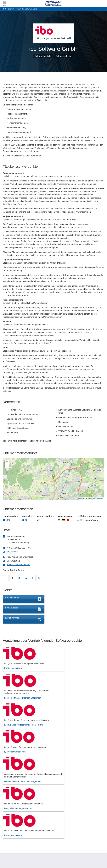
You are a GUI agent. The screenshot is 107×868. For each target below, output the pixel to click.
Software (9, 9)
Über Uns (6, 825)
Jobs (5, 832)
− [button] (7, 466)
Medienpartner (34, 832)
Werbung (32, 828)
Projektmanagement (17, 706)
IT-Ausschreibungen (61, 825)
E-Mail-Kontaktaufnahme (18, 565)
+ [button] (7, 462)
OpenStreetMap (98, 498)
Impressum (7, 835)
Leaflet (81, 498)
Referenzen (7, 828)
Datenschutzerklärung (65, 862)
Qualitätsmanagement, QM (89, 706)
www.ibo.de (12, 552)
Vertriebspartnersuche (62, 828)
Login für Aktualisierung (37, 835)
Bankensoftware (15, 674)
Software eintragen (35, 825)
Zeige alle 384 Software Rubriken (54, 799)
